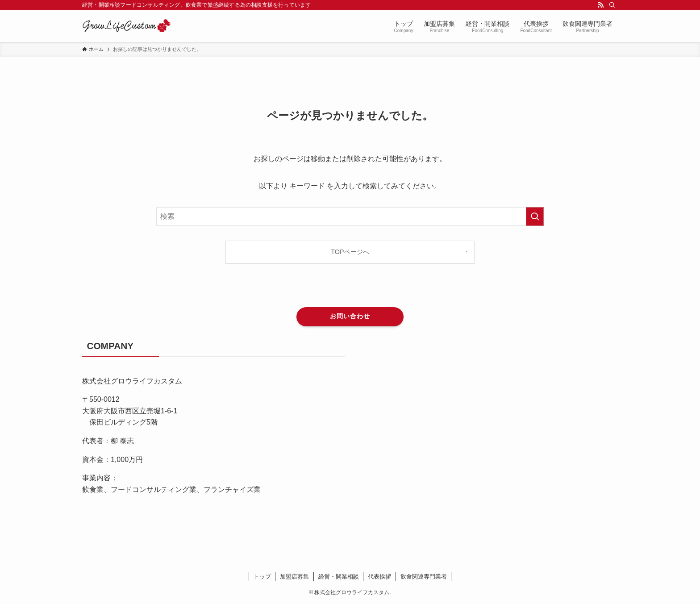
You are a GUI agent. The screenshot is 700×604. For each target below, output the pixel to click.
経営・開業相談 (339, 577)
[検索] (612, 5)
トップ (262, 577)
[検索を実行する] (535, 217)
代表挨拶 (379, 577)
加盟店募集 (294, 577)
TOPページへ (350, 252)
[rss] (600, 5)
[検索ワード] (350, 217)
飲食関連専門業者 (424, 577)
